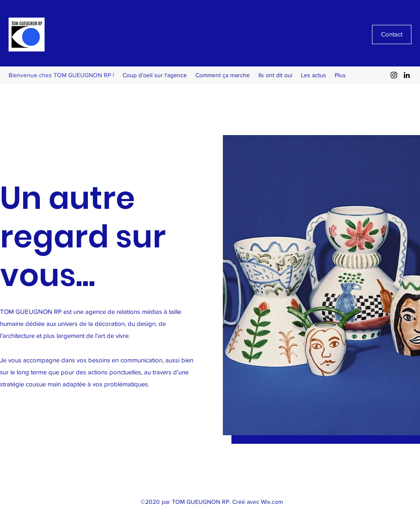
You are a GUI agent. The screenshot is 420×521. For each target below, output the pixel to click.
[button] (321, 285)
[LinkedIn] (407, 75)
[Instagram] (394, 75)
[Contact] (392, 35)
